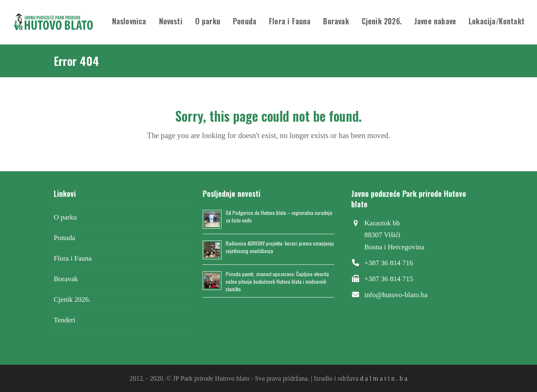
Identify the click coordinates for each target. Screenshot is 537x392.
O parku (65, 217)
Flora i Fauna (73, 258)
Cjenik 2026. (72, 299)
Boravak (66, 279)
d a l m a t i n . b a (384, 378)
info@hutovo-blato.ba (396, 295)
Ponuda (64, 238)
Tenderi (65, 320)
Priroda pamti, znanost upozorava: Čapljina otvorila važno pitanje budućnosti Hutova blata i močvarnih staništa (277, 281)
